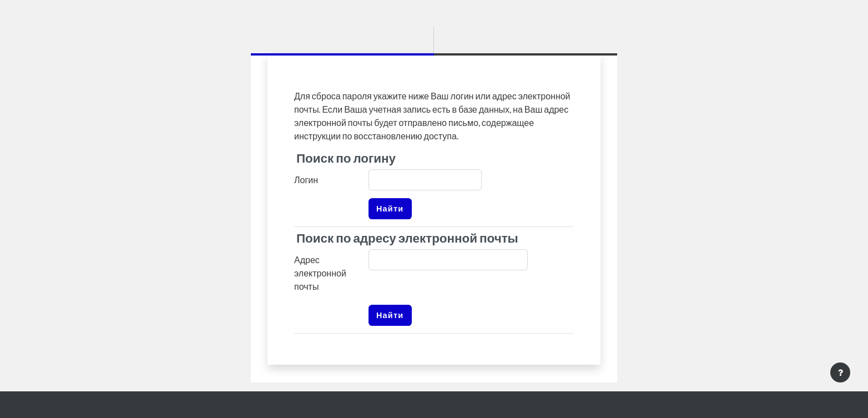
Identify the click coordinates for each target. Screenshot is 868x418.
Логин (306, 180)
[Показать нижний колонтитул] (840, 372)
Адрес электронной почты (320, 273)
